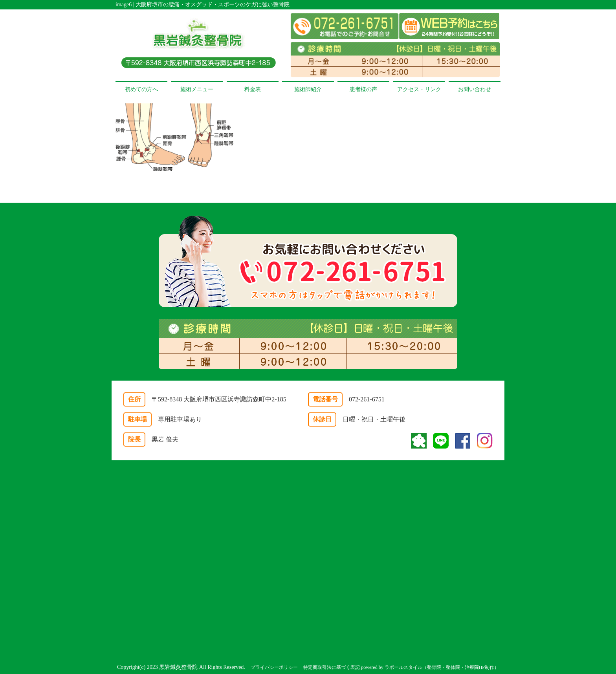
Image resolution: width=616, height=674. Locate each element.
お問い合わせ (475, 89)
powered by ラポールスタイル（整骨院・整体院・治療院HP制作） (430, 667)
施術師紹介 (308, 89)
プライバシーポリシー (274, 667)
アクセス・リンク (419, 89)
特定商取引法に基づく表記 (332, 667)
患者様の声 (363, 89)
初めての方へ (141, 89)
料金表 (253, 89)
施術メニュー (197, 89)
